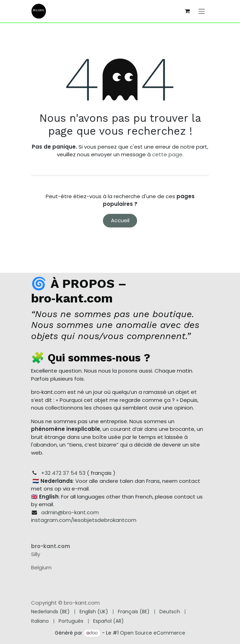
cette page (167, 154)
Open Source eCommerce (153, 633)
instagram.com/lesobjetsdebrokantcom (84, 520)
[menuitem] (50, 612)
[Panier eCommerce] (187, 11)
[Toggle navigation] (202, 11)
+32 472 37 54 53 (63, 473)
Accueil (120, 220)
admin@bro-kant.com (70, 512)
